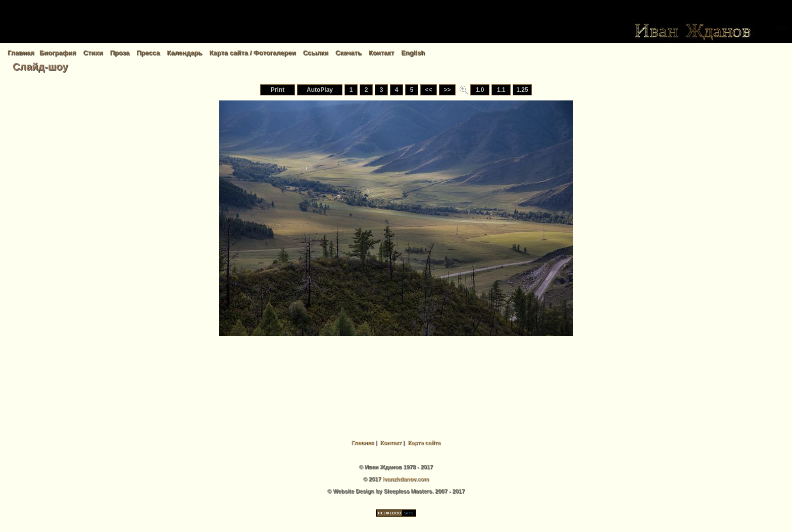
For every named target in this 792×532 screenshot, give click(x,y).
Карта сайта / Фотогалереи (252, 53)
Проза (120, 53)
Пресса (148, 53)
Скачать (349, 53)
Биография (58, 53)
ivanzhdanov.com (406, 479)
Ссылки (316, 53)
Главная (21, 53)
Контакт (381, 53)
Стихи (93, 53)
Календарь (184, 53)
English (413, 53)
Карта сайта (424, 443)
